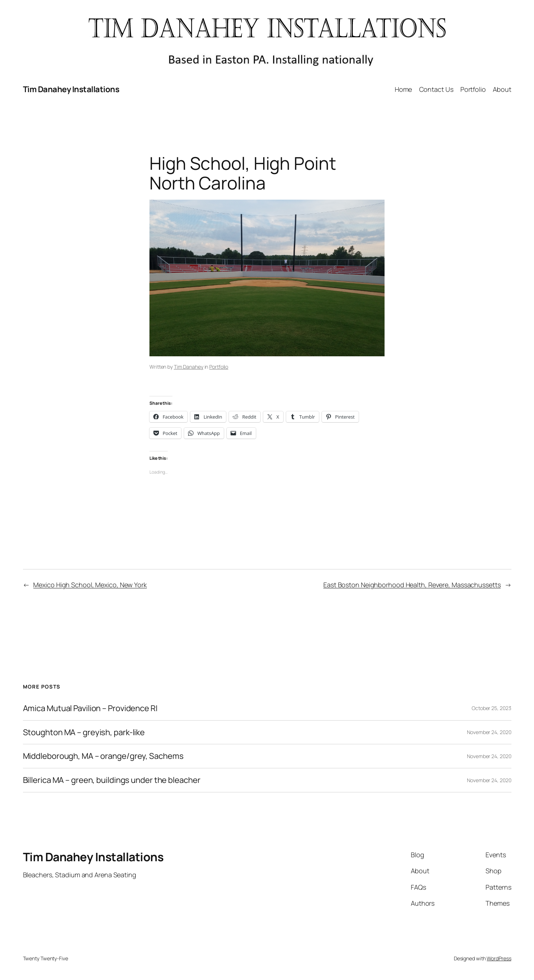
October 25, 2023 (491, 708)
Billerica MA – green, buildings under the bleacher (112, 780)
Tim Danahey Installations (71, 89)
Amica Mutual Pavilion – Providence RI (90, 708)
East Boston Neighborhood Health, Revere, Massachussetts (412, 585)
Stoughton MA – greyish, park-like (84, 732)
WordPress (499, 958)
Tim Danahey (189, 367)
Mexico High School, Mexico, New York (90, 585)
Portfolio (219, 367)
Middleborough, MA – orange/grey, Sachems (103, 756)
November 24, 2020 (489, 732)
